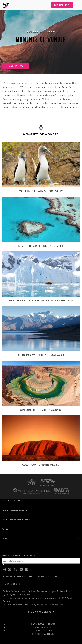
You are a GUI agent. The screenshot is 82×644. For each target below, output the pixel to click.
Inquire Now (62, 5)
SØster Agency (43, 631)
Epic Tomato (43, 628)
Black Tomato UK (43, 634)
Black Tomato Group (43, 624)
